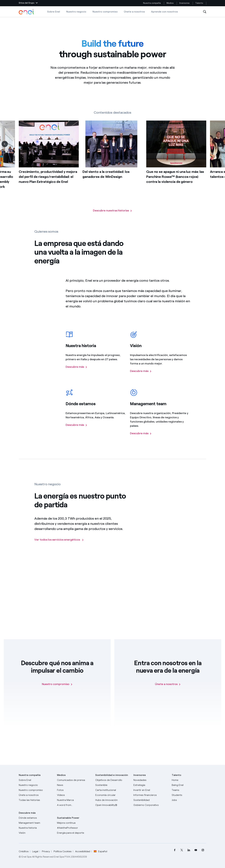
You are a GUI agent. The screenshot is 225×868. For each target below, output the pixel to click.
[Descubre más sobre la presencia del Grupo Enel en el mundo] (76, 432)
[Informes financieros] (151, 795)
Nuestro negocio (76, 12)
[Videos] (74, 795)
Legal (35, 851)
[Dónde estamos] (36, 818)
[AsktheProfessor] (74, 828)
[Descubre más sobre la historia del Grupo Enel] (76, 374)
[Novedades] (151, 780)
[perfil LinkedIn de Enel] (189, 850)
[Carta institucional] (113, 790)
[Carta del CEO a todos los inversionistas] (74, 785)
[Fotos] (74, 790)
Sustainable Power (68, 818)
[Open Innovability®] (113, 805)
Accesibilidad (83, 851)
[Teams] (189, 790)
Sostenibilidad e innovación (112, 775)
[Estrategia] (151, 785)
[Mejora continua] (74, 823)
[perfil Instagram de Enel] (203, 850)
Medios (170, 3)
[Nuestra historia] (36, 828)
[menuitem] (175, 850)
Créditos (24, 851)
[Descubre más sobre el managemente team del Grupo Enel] (141, 440)
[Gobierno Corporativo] (151, 805)
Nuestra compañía (152, 3)
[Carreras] (189, 780)
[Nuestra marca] (74, 800)
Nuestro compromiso (105, 12)
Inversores (184, 3)
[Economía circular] (113, 795)
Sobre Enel (54, 12)
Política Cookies (63, 851)
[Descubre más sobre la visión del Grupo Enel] (141, 378)
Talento (199, 3)
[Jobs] (189, 800)
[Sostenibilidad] (151, 800)
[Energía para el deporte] (74, 833)
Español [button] (100, 851)
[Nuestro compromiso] (57, 684)
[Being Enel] (189, 785)
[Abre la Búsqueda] (205, 12)
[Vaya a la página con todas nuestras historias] (112, 211)
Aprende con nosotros (164, 12)
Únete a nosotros (134, 12)
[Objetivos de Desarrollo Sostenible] (113, 783)
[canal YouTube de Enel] (196, 850)
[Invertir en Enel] (151, 790)
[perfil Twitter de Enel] (182, 850)
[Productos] (36, 785)
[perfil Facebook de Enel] (175, 850)
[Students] (189, 795)
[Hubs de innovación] (113, 800)
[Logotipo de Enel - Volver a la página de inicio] (27, 12)
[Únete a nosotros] (168, 684)
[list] (112, 164)
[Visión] (36, 833)
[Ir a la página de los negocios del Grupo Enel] (59, 546)
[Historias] (36, 800)
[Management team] (36, 823)
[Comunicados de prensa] (74, 780)
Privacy (46, 851)
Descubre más (27, 813)
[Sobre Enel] (36, 780)
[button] (28, 3)
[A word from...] (74, 805)
